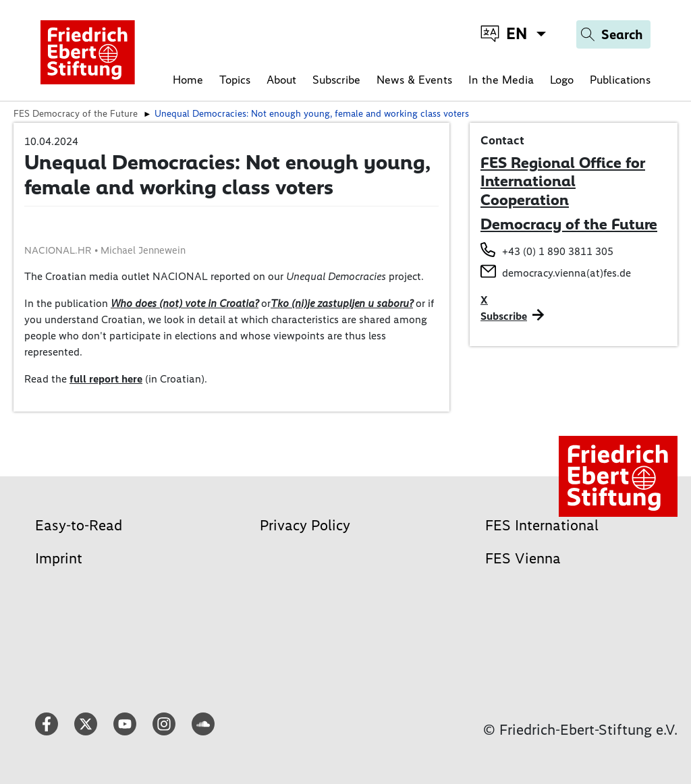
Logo (562, 80)
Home (188, 80)
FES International (542, 525)
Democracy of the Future (569, 224)
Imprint (59, 558)
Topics (235, 80)
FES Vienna (523, 558)
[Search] (613, 34)
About (281, 80)
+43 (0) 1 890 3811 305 (558, 251)
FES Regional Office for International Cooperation (563, 181)
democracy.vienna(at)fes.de (566, 273)
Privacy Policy (305, 525)
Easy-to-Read (79, 525)
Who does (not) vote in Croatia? (185, 303)
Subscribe (336, 80)
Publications (620, 80)
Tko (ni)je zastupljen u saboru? (342, 303)
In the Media (501, 80)
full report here (106, 379)
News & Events (414, 80)
